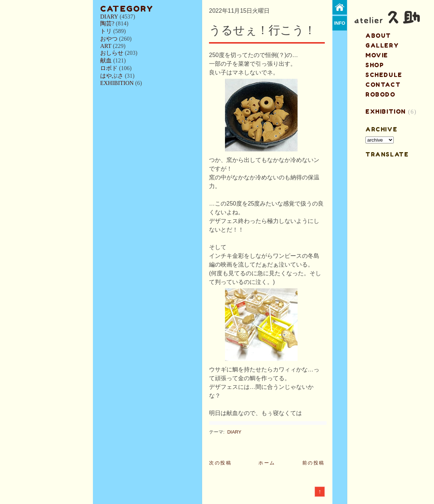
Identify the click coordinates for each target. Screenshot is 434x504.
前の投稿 (314, 463)
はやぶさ (112, 76)
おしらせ (112, 53)
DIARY (109, 17)
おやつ (109, 39)
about (378, 36)
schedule (384, 75)
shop (375, 65)
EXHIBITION (117, 83)
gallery (382, 45)
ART (106, 46)
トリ (106, 31)
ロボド (109, 68)
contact (383, 85)
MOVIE (377, 55)
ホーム (267, 463)
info (340, 23)
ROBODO (380, 94)
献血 (106, 60)
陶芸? (107, 23)
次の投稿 (220, 463)
